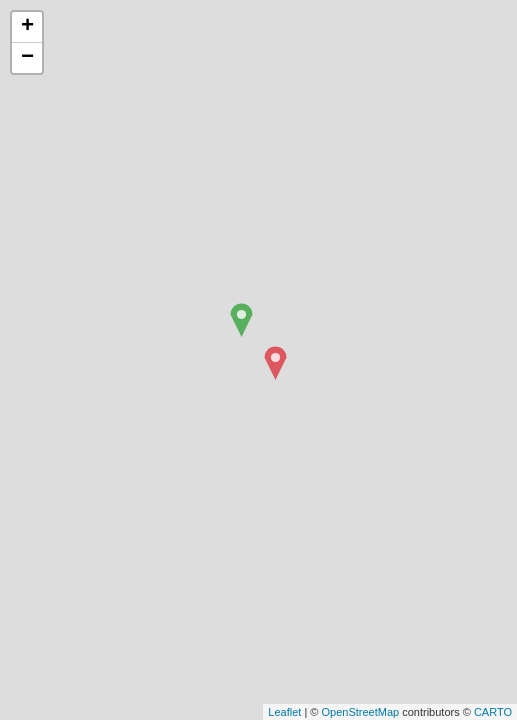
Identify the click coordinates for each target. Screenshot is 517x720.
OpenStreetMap (360, 712)
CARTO (493, 712)
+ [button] (27, 27)
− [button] (27, 58)
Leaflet (284, 712)
